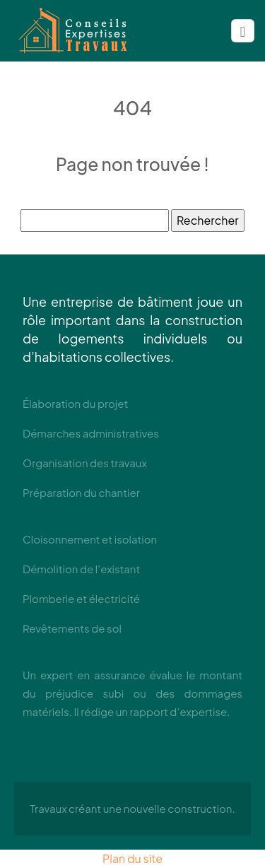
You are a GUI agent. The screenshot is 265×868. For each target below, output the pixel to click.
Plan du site (132, 858)
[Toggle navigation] (243, 31)
